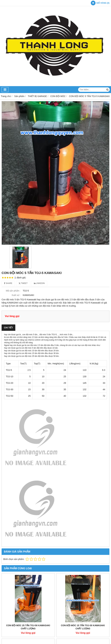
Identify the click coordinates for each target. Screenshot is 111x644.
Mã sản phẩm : (13, 291)
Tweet (23, 283)
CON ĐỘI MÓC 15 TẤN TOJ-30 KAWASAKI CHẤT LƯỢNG (83, 627)
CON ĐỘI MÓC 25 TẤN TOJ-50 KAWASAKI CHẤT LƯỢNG (28, 627)
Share (8, 283)
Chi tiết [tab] (8, 328)
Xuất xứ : (16, 295)
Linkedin (39, 283)
